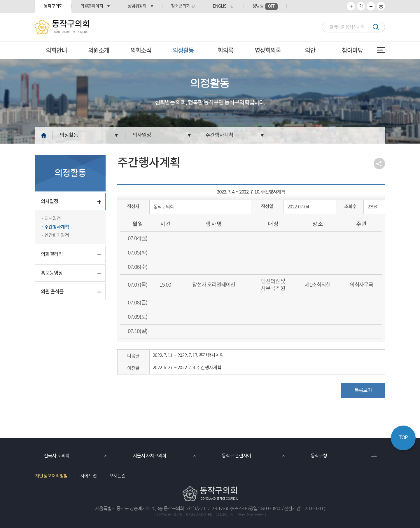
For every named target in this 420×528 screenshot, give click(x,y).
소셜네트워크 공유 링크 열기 (379, 164)
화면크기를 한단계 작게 (371, 6)
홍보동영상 (52, 273)
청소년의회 (180, 6)
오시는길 (117, 476)
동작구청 (319, 456)
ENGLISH (221, 6)
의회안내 (56, 50)
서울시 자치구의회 (149, 456)
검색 (376, 27)
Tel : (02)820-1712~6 (201, 509)
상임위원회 (137, 6)
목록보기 (363, 391)
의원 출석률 (52, 292)
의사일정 (142, 135)
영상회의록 (268, 50)
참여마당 (352, 50)
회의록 (225, 50)
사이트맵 (88, 476)
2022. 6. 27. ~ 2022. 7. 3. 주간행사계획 (187, 368)
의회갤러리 (52, 255)
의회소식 (141, 50)
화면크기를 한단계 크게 (351, 6)
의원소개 (99, 50)
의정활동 (183, 50)
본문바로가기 (0, 0)
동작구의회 (53, 6)
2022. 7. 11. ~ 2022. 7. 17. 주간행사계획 (188, 356)
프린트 (381, 6)
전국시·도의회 (57, 456)
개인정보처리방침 (51, 476)
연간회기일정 (57, 236)
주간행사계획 (219, 135)
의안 (310, 50)
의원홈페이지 (92, 6)
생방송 (265, 7)
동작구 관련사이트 (238, 456)
